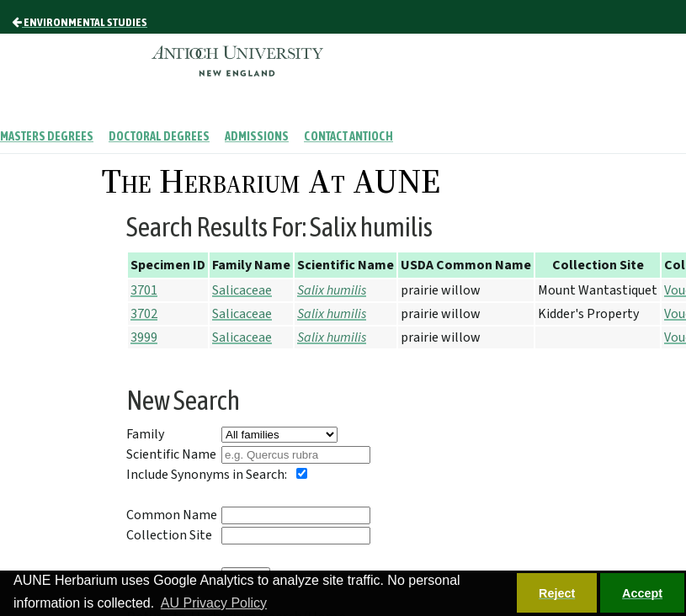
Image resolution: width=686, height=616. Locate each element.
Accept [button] (642, 593)
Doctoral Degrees (159, 136)
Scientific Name (171, 454)
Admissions (257, 136)
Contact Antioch (348, 136)
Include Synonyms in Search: (207, 475)
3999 (144, 337)
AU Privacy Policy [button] (214, 603)
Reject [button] (557, 593)
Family (145, 434)
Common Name (172, 515)
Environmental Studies (80, 22)
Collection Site (169, 535)
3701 (144, 290)
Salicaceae (242, 290)
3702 (144, 314)
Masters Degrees (47, 136)
